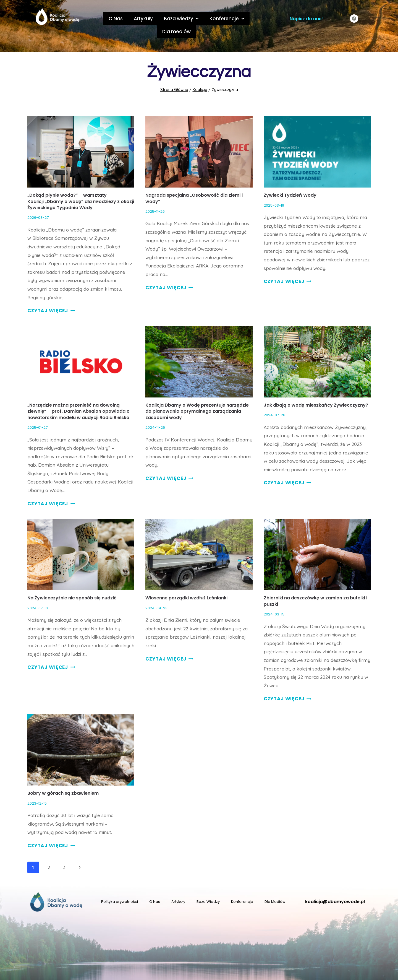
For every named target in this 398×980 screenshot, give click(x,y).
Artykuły (126, 19)
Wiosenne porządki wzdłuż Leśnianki (186, 585)
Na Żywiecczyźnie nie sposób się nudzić (72, 585)
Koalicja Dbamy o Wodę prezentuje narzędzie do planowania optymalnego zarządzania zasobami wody (197, 398)
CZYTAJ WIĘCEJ (51, 298)
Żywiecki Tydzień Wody (290, 182)
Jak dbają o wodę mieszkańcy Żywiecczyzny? (316, 392)
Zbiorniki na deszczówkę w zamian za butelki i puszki (315, 588)
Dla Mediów (275, 889)
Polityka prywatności (120, 889)
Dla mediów (244, 19)
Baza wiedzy (162, 19)
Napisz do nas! (306, 19)
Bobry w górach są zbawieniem (63, 780)
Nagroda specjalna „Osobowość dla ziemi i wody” (194, 185)
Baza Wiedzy (208, 889)
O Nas (102, 19)
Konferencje (204, 19)
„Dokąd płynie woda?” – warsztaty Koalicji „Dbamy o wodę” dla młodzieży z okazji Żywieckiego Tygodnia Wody (81, 188)
